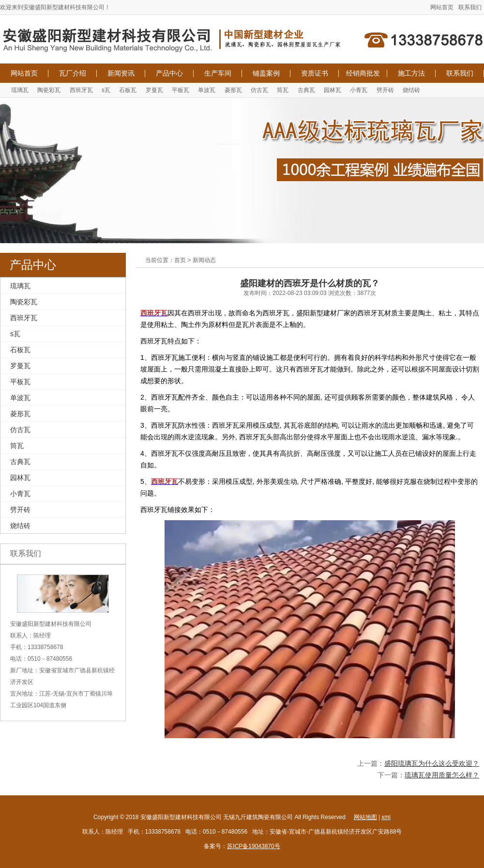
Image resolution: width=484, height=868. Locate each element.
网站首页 (442, 7)
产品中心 (169, 73)
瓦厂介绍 (73, 73)
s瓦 (106, 90)
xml (386, 817)
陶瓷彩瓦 (49, 90)
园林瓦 (333, 90)
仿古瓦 (259, 90)
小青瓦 (359, 90)
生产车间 (218, 73)
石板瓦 (128, 90)
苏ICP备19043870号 (253, 846)
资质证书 (315, 73)
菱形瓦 (233, 90)
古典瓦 (306, 90)
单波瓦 (207, 90)
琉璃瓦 (20, 90)
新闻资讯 (121, 73)
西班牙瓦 (81, 90)
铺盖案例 (266, 73)
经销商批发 (363, 73)
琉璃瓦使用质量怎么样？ (442, 775)
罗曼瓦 (154, 90)
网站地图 (365, 817)
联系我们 (470, 7)
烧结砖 (411, 90)
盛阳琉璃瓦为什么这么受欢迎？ (432, 763)
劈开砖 (385, 90)
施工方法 (411, 73)
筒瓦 (283, 90)
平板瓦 (181, 90)
